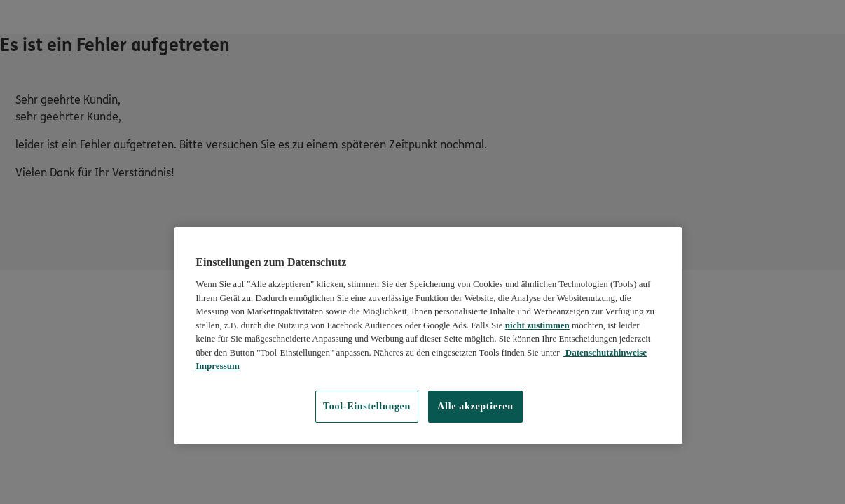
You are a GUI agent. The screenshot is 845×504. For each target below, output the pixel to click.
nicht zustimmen (537, 325)
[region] (428, 336)
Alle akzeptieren (475, 406)
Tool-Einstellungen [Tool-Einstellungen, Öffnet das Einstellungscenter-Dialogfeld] (367, 406)
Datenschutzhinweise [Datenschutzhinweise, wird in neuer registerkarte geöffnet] (605, 352)
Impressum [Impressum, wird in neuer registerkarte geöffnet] (218, 366)
